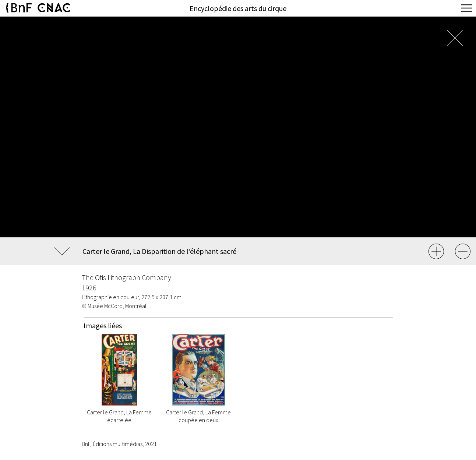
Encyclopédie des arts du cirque (238, 8)
